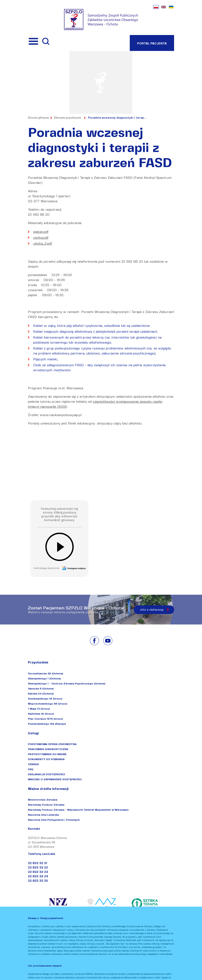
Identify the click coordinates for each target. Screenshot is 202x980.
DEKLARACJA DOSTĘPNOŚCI (47, 774)
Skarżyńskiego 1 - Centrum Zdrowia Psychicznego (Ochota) (67, 683)
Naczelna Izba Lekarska (43, 815)
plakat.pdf (41, 232)
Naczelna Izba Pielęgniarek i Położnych (54, 820)
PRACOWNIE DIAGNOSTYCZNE (48, 749)
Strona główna (38, 118)
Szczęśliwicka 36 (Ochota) (45, 673)
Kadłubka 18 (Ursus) (41, 714)
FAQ (31, 769)
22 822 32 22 (38, 868)
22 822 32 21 (37, 863)
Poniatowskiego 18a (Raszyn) (47, 724)
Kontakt (34, 829)
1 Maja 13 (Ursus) (39, 709)
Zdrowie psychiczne (67, 118)
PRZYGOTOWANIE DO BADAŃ (47, 754)
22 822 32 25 (38, 881)
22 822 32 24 (38, 876)
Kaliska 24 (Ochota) (41, 694)
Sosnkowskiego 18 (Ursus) (45, 699)
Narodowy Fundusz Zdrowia (46, 805)
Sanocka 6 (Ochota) (41, 689)
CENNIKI (33, 764)
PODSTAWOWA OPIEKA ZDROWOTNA (52, 744)
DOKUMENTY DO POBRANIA (46, 759)
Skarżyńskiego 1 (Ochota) (44, 678)
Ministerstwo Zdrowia (43, 800)
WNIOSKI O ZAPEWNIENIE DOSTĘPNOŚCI (55, 779)
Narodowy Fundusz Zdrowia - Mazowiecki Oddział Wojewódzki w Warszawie (78, 810)
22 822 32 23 (38, 872)
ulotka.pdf (41, 238)
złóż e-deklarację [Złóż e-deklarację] (152, 610)
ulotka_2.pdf (43, 243)
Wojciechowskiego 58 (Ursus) (48, 704)
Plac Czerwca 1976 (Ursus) (45, 719)
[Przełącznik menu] (33, 41)
